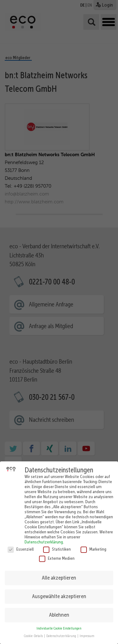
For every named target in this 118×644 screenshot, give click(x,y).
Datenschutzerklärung (44, 537)
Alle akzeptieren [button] (59, 572)
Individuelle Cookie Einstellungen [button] (59, 623)
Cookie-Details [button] (34, 631)
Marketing (93, 544)
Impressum (87, 631)
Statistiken (57, 544)
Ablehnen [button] (59, 609)
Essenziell (21, 544)
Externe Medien (57, 553)
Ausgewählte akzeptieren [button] (59, 591)
